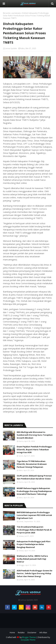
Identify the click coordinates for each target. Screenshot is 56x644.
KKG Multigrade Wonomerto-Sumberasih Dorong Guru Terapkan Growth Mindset (35, 435)
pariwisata (16, 13)
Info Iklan (43, 633)
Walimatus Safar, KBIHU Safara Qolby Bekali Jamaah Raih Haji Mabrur (32, 559)
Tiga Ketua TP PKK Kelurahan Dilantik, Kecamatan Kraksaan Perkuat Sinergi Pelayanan (32, 464)
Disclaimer (32, 633)
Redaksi (21, 633)
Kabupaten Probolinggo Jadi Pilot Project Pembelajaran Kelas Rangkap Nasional (34, 544)
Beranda (7, 13)
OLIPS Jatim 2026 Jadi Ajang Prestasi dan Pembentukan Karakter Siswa (34, 477)
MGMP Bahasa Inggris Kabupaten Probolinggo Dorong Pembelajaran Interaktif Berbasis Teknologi (34, 491)
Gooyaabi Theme (28, 640)
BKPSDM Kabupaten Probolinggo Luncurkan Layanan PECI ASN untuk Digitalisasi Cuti (34, 515)
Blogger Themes (29, 637)
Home (12, 633)
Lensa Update (11, 48)
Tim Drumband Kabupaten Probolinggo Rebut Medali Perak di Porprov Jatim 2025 (34, 530)
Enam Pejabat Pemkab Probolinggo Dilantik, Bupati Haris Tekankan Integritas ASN (34, 449)
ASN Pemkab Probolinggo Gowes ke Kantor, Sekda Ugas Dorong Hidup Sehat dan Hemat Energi (34, 573)
